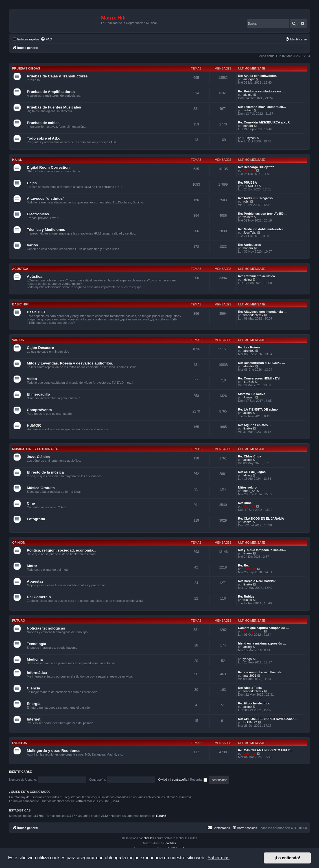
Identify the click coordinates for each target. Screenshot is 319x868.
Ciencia (33, 688)
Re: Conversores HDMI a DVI (259, 378)
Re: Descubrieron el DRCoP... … (262, 363)
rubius (248, 600)
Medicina (35, 659)
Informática (37, 673)
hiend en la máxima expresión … (262, 643)
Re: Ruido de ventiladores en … (261, 91)
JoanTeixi (250, 233)
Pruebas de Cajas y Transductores (57, 76)
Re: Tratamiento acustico (256, 276)
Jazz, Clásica (38, 457)
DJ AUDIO (251, 186)
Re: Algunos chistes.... (255, 425)
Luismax (250, 569)
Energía (34, 704)
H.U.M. (17, 160)
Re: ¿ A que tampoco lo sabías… (262, 550)
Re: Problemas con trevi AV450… (262, 214)
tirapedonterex (253, 315)
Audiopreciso (253, 631)
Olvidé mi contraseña (173, 780)
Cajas (32, 183)
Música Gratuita (41, 488)
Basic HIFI (20, 304)
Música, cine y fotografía (35, 449)
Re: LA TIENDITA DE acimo (258, 409)
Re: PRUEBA (247, 183)
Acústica (20, 269)
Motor (32, 566)
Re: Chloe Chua (250, 456)
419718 (249, 382)
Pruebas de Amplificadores (51, 92)
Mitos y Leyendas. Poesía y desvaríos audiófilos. (70, 363)
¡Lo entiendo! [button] (287, 858)
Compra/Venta (39, 410)
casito (247, 522)
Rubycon (249, 138)
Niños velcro (247, 487)
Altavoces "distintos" (46, 198)
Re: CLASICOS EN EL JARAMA (261, 518)
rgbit (246, 201)
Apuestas (35, 581)
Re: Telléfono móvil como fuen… (262, 107)
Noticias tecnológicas (46, 628)
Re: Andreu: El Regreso (255, 198)
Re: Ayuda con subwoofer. (257, 76)
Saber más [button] (219, 858)
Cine (31, 503)
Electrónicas (38, 214)
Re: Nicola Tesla (250, 688)
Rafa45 (161, 816)
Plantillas (170, 843)
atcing (247, 279)
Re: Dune (245, 503)
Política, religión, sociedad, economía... (62, 550)
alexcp (248, 95)
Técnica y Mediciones (46, 230)
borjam (248, 126)
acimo (247, 413)
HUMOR (34, 425)
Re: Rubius (246, 596)
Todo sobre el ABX (43, 138)
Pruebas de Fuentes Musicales (54, 107)
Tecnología (37, 644)
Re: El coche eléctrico (254, 703)
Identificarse (20, 772)
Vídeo (32, 379)
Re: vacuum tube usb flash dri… (262, 672)
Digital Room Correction (48, 167)
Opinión (19, 542)
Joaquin (249, 397)
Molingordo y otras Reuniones (54, 751)
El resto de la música (45, 472)
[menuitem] (46, 39)
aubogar (249, 79)
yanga (248, 659)
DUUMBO (250, 722)
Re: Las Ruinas (249, 347)
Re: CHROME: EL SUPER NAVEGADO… (267, 719)
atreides (249, 351)
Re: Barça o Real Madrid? (257, 581)
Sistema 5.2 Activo (252, 394)
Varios (32, 245)
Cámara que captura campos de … (263, 628)
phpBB (148, 838)
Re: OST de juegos (252, 472)
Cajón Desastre (40, 348)
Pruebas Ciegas (26, 68)
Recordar (199, 780)
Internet (34, 719)
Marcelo (249, 170)
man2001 (250, 676)
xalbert (248, 110)
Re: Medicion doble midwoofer (261, 229)
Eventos (19, 743)
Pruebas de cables (43, 123)
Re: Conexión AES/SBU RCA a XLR (264, 122)
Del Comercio (39, 597)
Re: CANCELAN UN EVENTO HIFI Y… (266, 750)
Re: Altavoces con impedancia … (262, 312)
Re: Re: (243, 565)
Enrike (248, 428)
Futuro (19, 620)
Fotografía (36, 519)
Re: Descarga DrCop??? (256, 167)
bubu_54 (249, 491)
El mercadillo (38, 394)
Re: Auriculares (249, 245)
